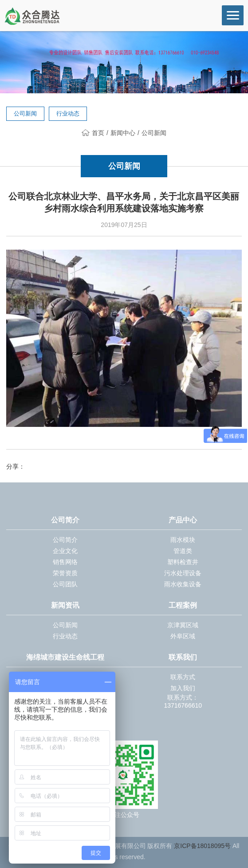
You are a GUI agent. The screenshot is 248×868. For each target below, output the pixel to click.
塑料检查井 (183, 562)
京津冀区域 (183, 625)
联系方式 (183, 677)
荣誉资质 (65, 573)
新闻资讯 (65, 605)
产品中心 (183, 520)
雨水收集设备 (183, 584)
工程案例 (183, 605)
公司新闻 (25, 113)
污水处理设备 (183, 573)
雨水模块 (183, 540)
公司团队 (65, 584)
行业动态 (68, 113)
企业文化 (65, 551)
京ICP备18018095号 (202, 846)
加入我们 (183, 688)
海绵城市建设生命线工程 (65, 657)
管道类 (183, 551)
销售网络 (65, 562)
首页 (93, 133)
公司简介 (65, 520)
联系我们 (183, 657)
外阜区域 (183, 636)
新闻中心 (123, 133)
